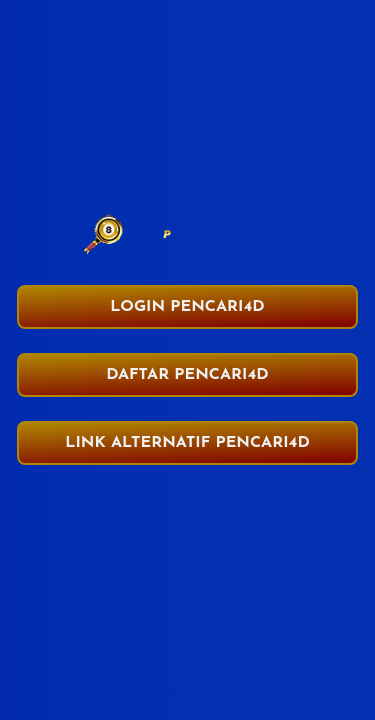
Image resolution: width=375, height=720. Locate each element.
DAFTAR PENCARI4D (187, 375)
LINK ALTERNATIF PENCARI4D (187, 443)
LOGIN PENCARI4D (187, 307)
